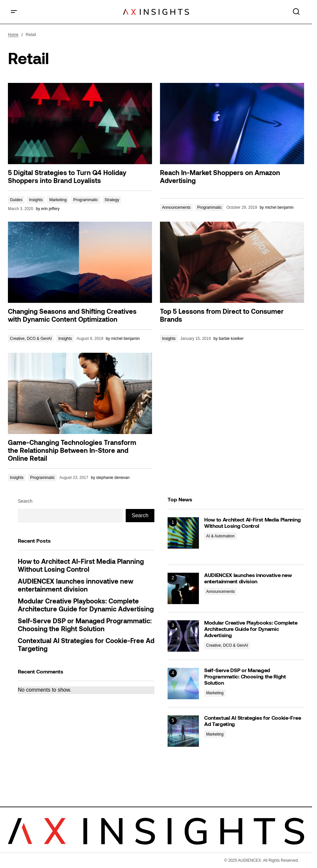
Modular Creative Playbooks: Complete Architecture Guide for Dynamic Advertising (86, 606)
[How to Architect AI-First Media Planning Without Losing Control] (183, 533)
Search (25, 501)
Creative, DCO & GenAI (31, 339)
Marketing (58, 200)
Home (13, 35)
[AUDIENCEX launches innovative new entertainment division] (183, 588)
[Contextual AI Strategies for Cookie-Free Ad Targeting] (183, 731)
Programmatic (86, 200)
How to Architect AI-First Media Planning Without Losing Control (81, 566)
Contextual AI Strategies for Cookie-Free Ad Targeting (86, 645)
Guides (16, 200)
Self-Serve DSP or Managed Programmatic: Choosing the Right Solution (85, 626)
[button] (14, 12)
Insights (36, 200)
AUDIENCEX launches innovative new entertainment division (76, 586)
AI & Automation (220, 536)
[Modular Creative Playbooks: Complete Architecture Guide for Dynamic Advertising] (183, 636)
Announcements (176, 207)
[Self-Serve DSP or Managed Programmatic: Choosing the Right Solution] (183, 684)
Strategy (112, 200)
